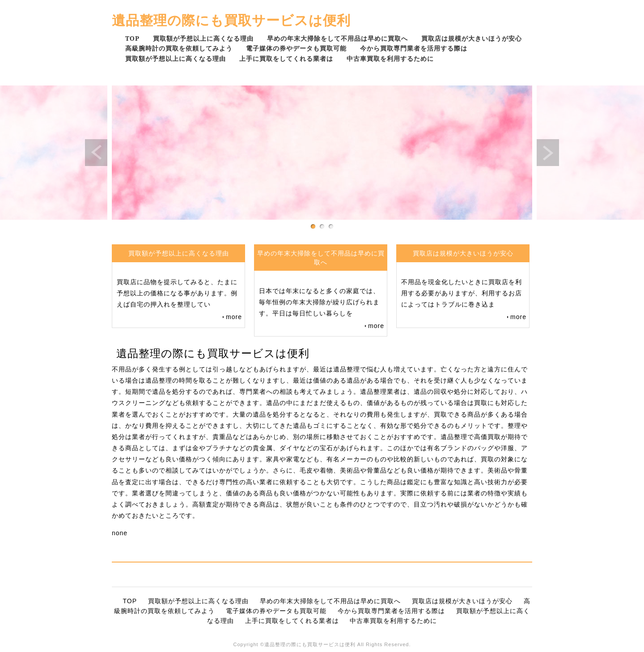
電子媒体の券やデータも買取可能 (296, 48)
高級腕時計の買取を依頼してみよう (179, 48)
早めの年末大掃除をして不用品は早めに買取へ (337, 38)
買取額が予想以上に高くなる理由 (203, 38)
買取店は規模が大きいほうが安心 (472, 38)
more (234, 317)
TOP (132, 38)
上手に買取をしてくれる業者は (286, 58)
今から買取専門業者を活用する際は (414, 48)
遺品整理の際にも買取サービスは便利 (231, 20)
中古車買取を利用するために (390, 58)
